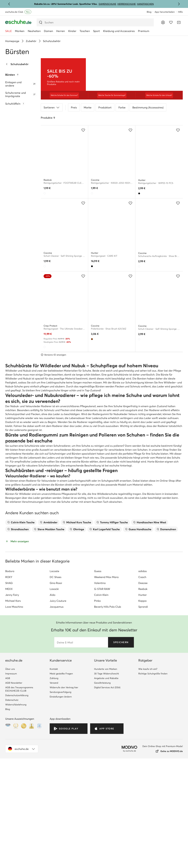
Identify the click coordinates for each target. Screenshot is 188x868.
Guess (98, 683)
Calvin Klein (101, 707)
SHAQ (9, 695)
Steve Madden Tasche (49, 641)
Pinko (97, 713)
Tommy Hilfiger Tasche (112, 635)
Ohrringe (77, 641)
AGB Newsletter (14, 795)
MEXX (9, 701)
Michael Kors (13, 713)
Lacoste (54, 683)
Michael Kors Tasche (77, 635)
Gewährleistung (102, 795)
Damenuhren (166, 641)
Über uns (10, 781)
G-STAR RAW (102, 701)
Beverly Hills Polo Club (108, 719)
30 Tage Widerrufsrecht (107, 786)
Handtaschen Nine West (150, 635)
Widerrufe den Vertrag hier (64, 800)
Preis (74, 115)
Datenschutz (12, 812)
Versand (54, 795)
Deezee (143, 695)
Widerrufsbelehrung (16, 817)
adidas (143, 683)
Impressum (11, 786)
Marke (88, 115)
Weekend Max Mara (106, 689)
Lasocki (54, 701)
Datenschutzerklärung (17, 808)
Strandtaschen (18, 641)
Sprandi (143, 719)
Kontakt (54, 781)
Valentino (100, 695)
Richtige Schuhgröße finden (153, 786)
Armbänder (49, 635)
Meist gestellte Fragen (61, 786)
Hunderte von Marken (106, 781)
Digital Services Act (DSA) (107, 800)
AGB (8, 790)
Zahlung (54, 790)
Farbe (122, 115)
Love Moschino (14, 719)
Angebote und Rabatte (106, 790)
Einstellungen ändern (61, 809)
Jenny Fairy (12, 707)
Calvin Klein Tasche (21, 635)
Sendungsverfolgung (60, 804)
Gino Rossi (56, 695)
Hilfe (180, 12)
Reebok (143, 701)
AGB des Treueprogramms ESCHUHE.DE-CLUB (19, 801)
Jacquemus (57, 719)
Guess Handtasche (138, 641)
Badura (10, 683)
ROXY (9, 689)
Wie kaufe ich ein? (148, 781)
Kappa (142, 713)
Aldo (52, 707)
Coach (142, 689)
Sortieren (52, 115)
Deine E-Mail (65, 755)
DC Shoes (56, 689)
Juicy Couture (58, 713)
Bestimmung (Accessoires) (148, 115)
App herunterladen (165, 12)
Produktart (105, 115)
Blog (149, 12)
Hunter (143, 707)
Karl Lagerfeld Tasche (105, 641)
